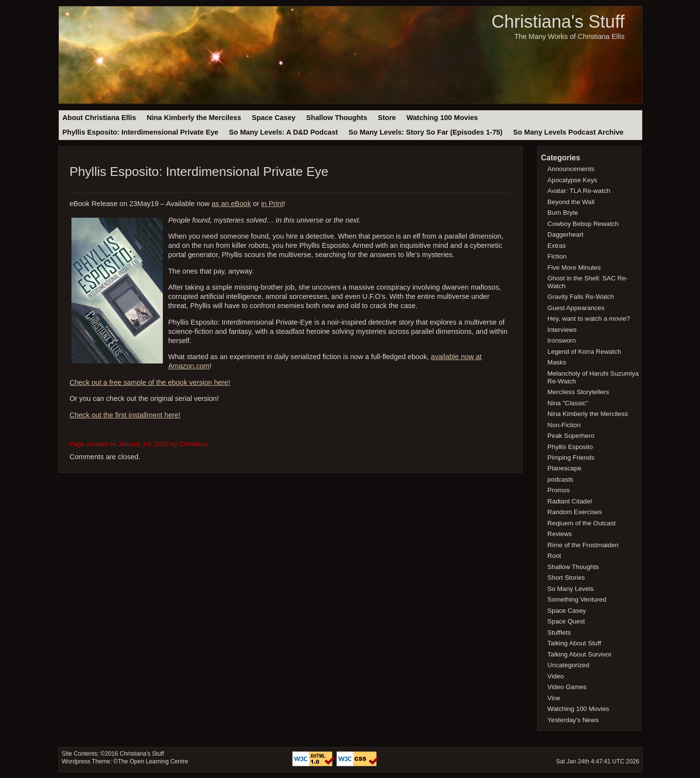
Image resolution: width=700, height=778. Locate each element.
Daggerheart (565, 234)
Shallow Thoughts (337, 118)
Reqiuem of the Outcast (581, 523)
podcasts (560, 479)
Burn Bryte (563, 213)
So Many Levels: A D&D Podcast (283, 132)
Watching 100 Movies (442, 118)
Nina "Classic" (568, 403)
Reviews (560, 534)
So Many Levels (570, 589)
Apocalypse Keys (572, 180)
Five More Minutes (574, 268)
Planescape (564, 468)
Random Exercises (575, 512)
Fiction (557, 256)
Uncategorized (568, 665)
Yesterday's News (573, 720)
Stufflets (559, 632)
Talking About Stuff (574, 643)
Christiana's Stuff (558, 22)
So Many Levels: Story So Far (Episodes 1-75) (426, 132)
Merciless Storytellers (578, 392)
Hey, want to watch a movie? (589, 319)
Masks (557, 362)
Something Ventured (577, 599)
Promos (559, 490)
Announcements (571, 169)
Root (554, 556)
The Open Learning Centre (153, 761)
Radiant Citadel (569, 501)
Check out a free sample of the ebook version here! (150, 382)
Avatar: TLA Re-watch (579, 191)
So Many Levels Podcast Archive (569, 132)
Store (387, 118)
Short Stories (566, 578)
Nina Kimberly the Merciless (194, 118)
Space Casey (274, 118)
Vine (554, 698)
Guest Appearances (576, 308)
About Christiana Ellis (99, 118)
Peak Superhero (571, 436)
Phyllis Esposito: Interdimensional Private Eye (140, 132)
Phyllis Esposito (570, 447)
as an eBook (231, 204)
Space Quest (566, 621)
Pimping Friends (571, 458)
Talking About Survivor (579, 654)
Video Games (567, 687)
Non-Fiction (564, 425)
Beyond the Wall (571, 202)
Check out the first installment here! (125, 415)
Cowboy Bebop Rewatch (583, 224)
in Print (272, 204)
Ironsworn (562, 340)
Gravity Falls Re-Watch (581, 297)
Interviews (562, 330)
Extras (557, 246)
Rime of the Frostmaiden (583, 545)
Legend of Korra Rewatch (584, 352)
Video (556, 676)
